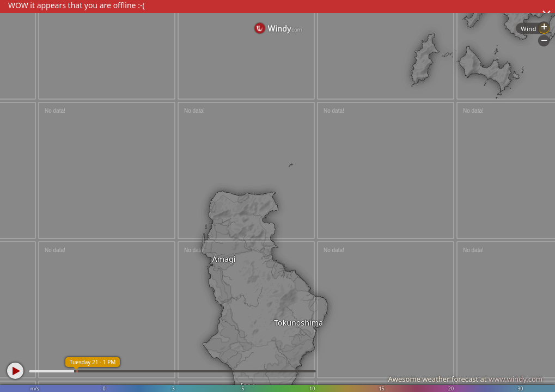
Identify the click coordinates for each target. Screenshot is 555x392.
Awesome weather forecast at (465, 379)
